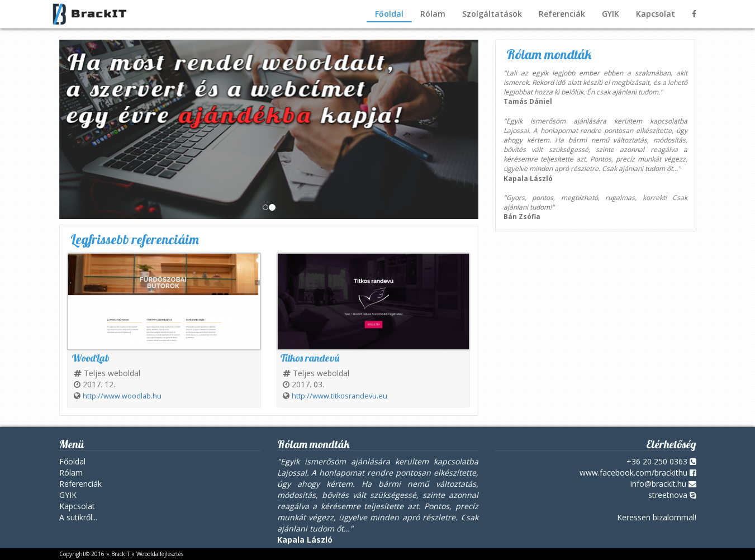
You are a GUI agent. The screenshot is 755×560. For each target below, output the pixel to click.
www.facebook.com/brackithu (633, 473)
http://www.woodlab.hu (122, 396)
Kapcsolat (656, 14)
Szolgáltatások (492, 14)
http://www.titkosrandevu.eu (339, 396)
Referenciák (562, 14)
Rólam (433, 14)
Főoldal (389, 14)
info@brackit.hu (658, 484)
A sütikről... (78, 517)
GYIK (611, 14)
